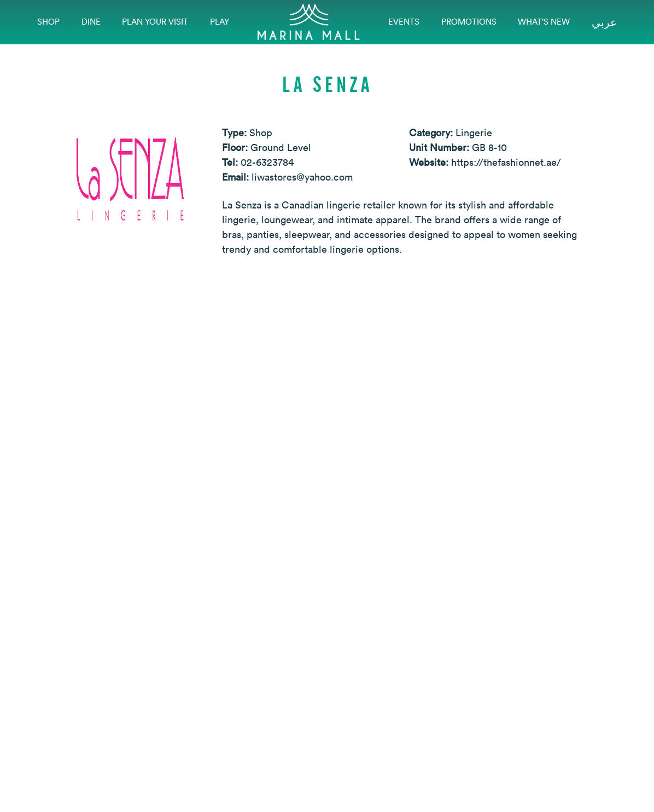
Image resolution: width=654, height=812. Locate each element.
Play (220, 22)
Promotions (469, 22)
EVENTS (404, 22)
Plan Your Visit (155, 22)
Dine (91, 22)
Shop (48, 22)
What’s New (544, 22)
